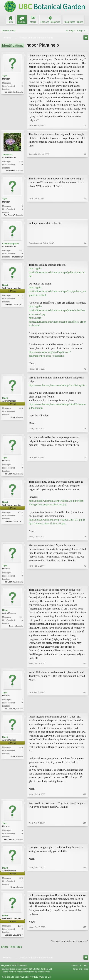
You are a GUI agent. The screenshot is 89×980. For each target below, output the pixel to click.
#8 (85, 538)
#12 (85, 797)
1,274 (20, 297)
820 (21, 409)
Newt (5, 286)
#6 (85, 430)
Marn (5, 399)
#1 (85, 125)
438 (21, 162)
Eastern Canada (16, 628)
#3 (85, 215)
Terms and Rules (80, 972)
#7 (85, 474)
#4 (85, 257)
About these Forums (73, 22)
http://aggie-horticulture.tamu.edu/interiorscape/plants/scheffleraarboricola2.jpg (57, 311)
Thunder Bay (17, 258)
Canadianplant (11, 244)
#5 (85, 370)
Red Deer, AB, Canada (13, 92)
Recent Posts (9, 31)
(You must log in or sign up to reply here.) (69, 944)
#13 (85, 841)
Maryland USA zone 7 (14, 306)
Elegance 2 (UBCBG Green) (14, 969)
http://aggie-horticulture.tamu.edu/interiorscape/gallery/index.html (57, 273)
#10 (85, 665)
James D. (7, 155)
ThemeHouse (44, 975)
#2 (85, 170)
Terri (5, 76)
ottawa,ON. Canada (14, 171)
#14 (85, 889)
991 (21, 619)
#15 (85, 937)
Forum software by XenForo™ (27, 972)
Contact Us (76, 969)
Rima (5, 612)
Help (86, 969)
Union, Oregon (17, 419)
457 (21, 251)
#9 (85, 583)
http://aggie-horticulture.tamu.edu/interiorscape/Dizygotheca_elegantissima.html (57, 292)
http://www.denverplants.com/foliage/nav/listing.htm (57, 386)
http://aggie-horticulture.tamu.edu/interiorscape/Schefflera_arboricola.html (57, 323)
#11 (85, 710)
